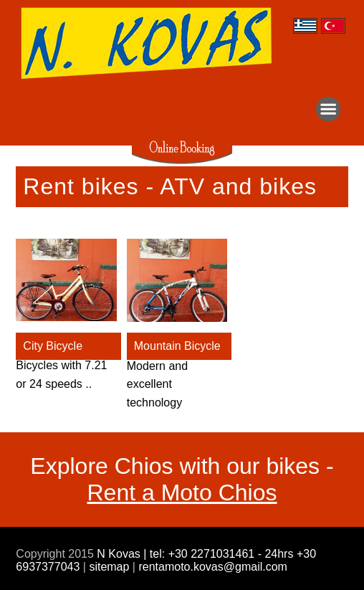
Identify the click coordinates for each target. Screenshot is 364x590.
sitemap (109, 567)
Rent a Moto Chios (182, 493)
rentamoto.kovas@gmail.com (211, 567)
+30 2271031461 (213, 554)
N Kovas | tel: (132, 554)
